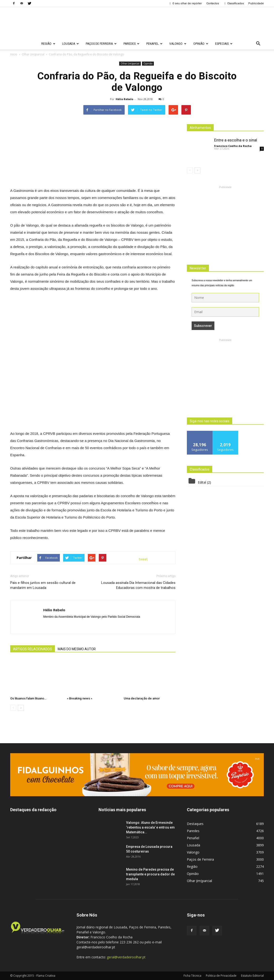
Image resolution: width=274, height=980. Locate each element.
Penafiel (154, 44)
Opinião (201, 44)
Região (48, 44)
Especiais (224, 44)
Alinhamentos (200, 128)
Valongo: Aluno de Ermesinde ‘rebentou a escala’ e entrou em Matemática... (150, 827)
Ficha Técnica (192, 976)
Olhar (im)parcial (130, 63)
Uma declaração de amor (142, 698)
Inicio (14, 54)
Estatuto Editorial (252, 976)
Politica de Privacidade (221, 976)
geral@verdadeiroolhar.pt (126, 957)
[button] (258, 44)
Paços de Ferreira (101, 44)
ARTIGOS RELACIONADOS (33, 649)
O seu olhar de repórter (185, 3)
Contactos (213, 3)
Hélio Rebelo (124, 99)
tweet (143, 559)
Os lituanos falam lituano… (28, 698)
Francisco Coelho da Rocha (233, 146)
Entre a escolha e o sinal (236, 140)
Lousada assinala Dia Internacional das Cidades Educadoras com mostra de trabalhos (138, 585)
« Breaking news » (80, 698)
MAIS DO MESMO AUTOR (77, 649)
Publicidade (256, 3)
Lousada (71, 44)
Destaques (195, 824)
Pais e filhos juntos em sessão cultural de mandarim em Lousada (43, 585)
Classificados (234, 3)
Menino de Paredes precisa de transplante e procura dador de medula (150, 874)
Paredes (131, 44)
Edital (202, 482)
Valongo (178, 44)
